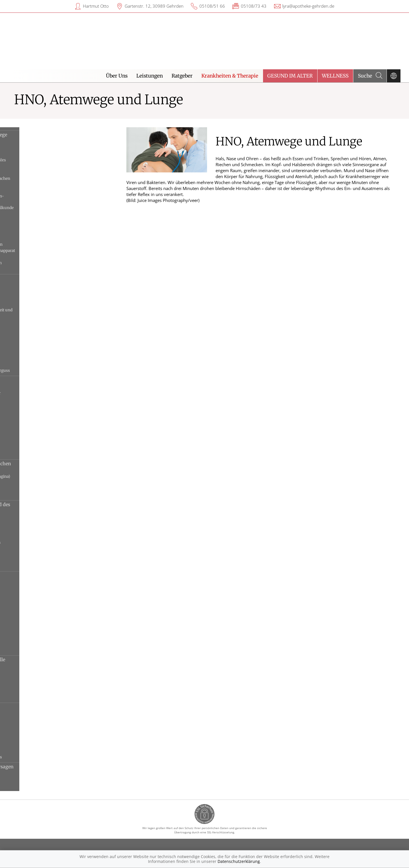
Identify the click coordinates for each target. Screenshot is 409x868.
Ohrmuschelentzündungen (40, 346)
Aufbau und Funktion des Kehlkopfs (49, 173)
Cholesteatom (28, 292)
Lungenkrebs (28, 632)
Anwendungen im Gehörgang (42, 148)
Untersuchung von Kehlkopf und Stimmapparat (59, 251)
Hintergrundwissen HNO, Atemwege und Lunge (55, 138)
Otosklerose (26, 352)
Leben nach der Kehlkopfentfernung (49, 226)
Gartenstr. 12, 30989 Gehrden (154, 6)
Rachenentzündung (34, 495)
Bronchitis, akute (31, 595)
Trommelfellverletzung (37, 364)
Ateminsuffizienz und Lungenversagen (59, 767)
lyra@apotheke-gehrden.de (308, 6)
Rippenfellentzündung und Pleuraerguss (53, 757)
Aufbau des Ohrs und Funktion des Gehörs (55, 160)
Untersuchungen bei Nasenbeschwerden (53, 263)
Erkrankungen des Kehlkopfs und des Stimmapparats (57, 508)
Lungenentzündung (34, 626)
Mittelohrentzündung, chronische (47, 334)
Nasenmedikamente (34, 238)
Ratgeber (182, 76)
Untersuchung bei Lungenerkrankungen (53, 244)
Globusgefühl (28, 518)
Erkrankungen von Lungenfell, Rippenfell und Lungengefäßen (49, 710)
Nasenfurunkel (29, 417)
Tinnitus (23, 358)
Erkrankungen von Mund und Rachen (57, 464)
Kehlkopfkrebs (29, 530)
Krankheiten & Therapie (230, 76)
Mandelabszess (29, 470)
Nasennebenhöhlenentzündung (45, 423)
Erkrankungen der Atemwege (48, 576)
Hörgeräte (25, 220)
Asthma (23, 582)
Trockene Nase (29, 442)
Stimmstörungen (31, 566)
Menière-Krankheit (33, 321)
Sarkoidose (26, 697)
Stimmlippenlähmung (36, 548)
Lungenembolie (30, 726)
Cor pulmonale (29, 720)
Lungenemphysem (33, 619)
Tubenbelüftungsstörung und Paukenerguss (57, 371)
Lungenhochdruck (33, 732)
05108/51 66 (212, 6)
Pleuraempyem (29, 745)
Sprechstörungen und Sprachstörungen (52, 542)
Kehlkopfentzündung (35, 524)
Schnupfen (25, 436)
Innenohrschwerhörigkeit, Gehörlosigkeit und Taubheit (58, 313)
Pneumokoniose (31, 691)
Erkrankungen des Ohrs (42, 279)
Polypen (23, 489)
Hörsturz (24, 304)
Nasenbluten (27, 411)
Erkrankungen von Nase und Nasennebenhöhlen (47, 383)
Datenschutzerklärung (239, 861)
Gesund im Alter (290, 76)
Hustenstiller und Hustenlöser (43, 214)
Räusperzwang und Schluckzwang (47, 536)
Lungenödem (28, 739)
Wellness (335, 76)
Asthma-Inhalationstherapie (41, 154)
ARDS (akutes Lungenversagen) (45, 774)
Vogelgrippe (26, 650)
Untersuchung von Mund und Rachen (50, 257)
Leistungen (150, 76)
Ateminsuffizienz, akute (37, 780)
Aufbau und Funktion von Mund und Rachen (57, 179)
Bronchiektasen (30, 589)
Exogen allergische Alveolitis (42, 673)
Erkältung (25, 607)
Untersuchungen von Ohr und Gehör (49, 269)
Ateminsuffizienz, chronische (43, 786)
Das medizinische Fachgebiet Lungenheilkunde (59, 208)
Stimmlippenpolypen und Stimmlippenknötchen (39, 557)
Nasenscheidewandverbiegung (43, 429)
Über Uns (117, 76)
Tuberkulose (27, 644)
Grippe (21, 613)
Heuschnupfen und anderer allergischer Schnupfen (52, 396)
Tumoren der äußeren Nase (40, 448)
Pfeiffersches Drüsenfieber (40, 483)
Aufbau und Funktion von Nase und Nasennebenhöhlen (48, 187)
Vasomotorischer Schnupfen (41, 454)
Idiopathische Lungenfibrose (42, 679)
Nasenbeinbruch (31, 405)
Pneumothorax (29, 751)
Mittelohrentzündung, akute (41, 328)
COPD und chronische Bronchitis (46, 601)
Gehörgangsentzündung (38, 298)
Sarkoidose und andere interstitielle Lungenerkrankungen (54, 663)
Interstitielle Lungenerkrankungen (48, 685)
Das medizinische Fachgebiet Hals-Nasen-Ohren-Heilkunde (54, 199)
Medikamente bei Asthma (39, 232)
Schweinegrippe (30, 638)
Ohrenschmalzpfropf (35, 340)
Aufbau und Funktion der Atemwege (49, 166)
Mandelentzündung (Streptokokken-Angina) (57, 476)
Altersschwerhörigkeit (36, 286)
